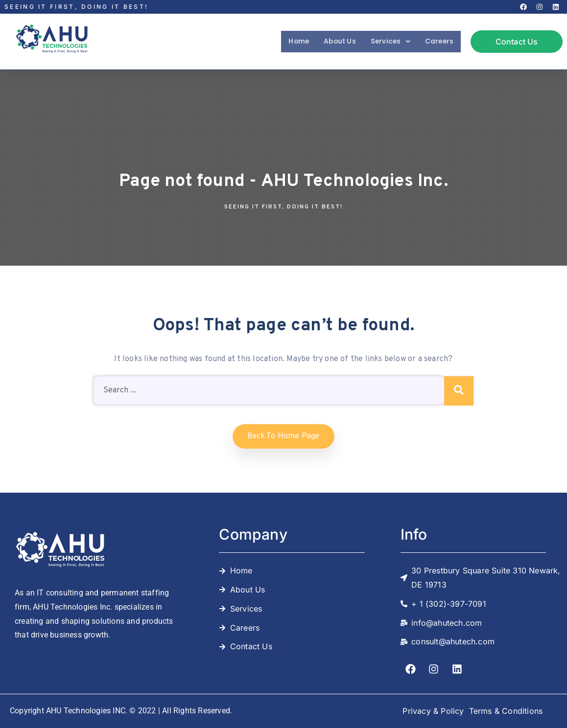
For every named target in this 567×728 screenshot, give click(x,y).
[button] (383, 42)
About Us (328, 41)
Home (282, 41)
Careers (437, 41)
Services (383, 41)
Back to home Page (283, 436)
